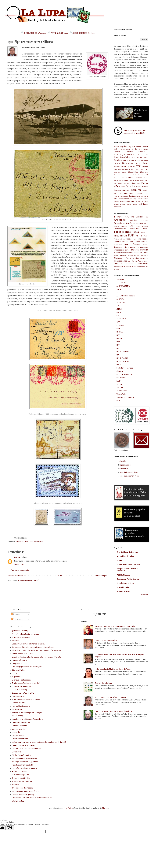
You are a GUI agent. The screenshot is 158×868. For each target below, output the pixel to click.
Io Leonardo (17, 709)
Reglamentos (143, 261)
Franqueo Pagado (122, 245)
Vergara (117, 204)
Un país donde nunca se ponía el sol (26, 791)
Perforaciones (129, 258)
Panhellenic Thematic (125, 368)
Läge (124, 172)
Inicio (60, 576)
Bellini (116, 149)
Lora (147, 170)
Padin (139, 183)
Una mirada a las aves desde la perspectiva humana (32, 798)
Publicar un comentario (20, 570)
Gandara (118, 160)
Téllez (122, 202)
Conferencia (132, 223)
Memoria (137, 253)
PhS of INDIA (121, 378)
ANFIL (127, 217)
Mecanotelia (128, 253)
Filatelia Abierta (120, 239)
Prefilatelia (144, 258)
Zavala (146, 204)
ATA (147, 217)
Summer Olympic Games (22, 775)
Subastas (128, 267)
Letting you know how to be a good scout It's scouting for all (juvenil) (39, 742)
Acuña (116, 147)
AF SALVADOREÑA (123, 286)
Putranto (139, 187)
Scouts (117, 264)
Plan (137, 258)
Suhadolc (141, 199)
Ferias (146, 236)
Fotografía (145, 242)
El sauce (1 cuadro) (19, 690)
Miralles (139, 178)
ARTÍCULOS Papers (59, 33)
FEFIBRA (120, 332)
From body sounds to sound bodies (26, 700)
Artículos (20, 542)
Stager (135, 199)
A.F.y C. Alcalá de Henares (127, 552)
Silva (116, 199)
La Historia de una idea (21, 723)
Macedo (117, 175)
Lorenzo (117, 172)
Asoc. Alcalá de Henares (126, 296)
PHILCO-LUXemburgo (125, 375)
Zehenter (117, 207)
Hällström (125, 167)
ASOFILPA (140, 217)
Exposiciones (122, 232)
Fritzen (140, 158)
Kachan (125, 170)
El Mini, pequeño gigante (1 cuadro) (26, 683)
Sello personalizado (129, 264)
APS (133, 217)
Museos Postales (133, 256)
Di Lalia (146, 155)
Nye (115, 183)
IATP (137, 247)
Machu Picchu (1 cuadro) (22, 755)
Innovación (144, 247)
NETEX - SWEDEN (123, 361)
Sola (131, 199)
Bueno (125, 152)
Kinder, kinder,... (18, 716)
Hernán (138, 163)
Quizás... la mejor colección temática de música (113, 711)
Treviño (116, 202)
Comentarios (17, 619)
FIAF (131, 236)
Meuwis (117, 178)
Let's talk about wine (20, 739)
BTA (118, 316)
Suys (147, 199)
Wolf (141, 204)
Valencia (134, 201)
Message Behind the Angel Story (25, 762)
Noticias (118, 258)
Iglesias (132, 167)
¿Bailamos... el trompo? (21, 631)
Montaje (123, 255)
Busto (129, 152)
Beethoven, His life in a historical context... (28, 644)
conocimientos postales (129, 472)
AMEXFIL (120, 289)
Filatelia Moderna (134, 239)
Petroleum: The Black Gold (22, 765)
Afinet (119, 560)
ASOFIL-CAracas (123, 575)
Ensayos (145, 226)
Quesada (118, 190)
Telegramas (141, 267)
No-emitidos (145, 256)
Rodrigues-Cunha (127, 193)
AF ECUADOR (122, 283)
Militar (116, 256)
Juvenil (128, 250)
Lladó (142, 170)
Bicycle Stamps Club (125, 583)
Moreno (125, 180)
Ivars (138, 166)
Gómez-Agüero (127, 163)
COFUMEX (145, 220)
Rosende (117, 196)
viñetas (116, 269)
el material (124, 469)
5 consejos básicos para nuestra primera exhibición (115, 626)
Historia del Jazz (18, 703)
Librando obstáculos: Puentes (24, 746)
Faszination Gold (19, 696)
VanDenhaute (143, 202)
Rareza (135, 261)
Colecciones (120, 223)
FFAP (118, 342)
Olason (120, 183)
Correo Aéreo (28, 542)
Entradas (16, 614)
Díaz (116, 157)
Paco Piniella (68, 808)
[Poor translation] (10, 828)
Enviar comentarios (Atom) (29, 580)
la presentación (126, 465)
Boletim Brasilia (124, 592)
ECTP (131, 226)
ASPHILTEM (121, 303)
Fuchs (146, 158)
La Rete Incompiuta (19, 726)
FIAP (137, 236)
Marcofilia (135, 250)
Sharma (146, 196)
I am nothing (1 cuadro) (21, 706)
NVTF (119, 365)
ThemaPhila (121, 394)
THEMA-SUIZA (122, 391)
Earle (134, 158)
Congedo (123, 155)
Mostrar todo (144, 595)
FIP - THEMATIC (122, 358)
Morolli (132, 180)
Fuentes (136, 244)
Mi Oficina (127, 178)
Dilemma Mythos (19, 670)
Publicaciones (120, 261)
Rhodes (146, 190)
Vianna (123, 204)
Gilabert (138, 161)
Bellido (146, 147)
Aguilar (124, 146)
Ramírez (136, 190)
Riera (116, 193)
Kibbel (131, 170)
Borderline (133, 220)
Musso (142, 181)
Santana (132, 196)
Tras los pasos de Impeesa (22, 788)
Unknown (18, 557)
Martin (140, 175)
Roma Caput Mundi (20, 772)
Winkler (135, 204)
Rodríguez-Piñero (142, 193)
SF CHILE (120, 384)
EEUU (138, 226)
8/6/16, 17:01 (19, 565)
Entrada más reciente (16, 576)
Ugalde (127, 202)
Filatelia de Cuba (123, 352)
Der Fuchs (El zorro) (20, 660)
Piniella (130, 186)
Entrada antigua (101, 576)
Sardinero (140, 196)
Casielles (117, 155)
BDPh (119, 312)
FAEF (118, 329)
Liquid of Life (17, 752)
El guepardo (17, 677)
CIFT (118, 322)
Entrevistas (135, 229)
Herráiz (146, 163)
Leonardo (16, 732)
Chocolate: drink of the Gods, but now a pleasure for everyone (37, 650)
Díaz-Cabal (125, 157)
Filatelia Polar (128, 242)
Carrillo (140, 152)
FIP (141, 236)
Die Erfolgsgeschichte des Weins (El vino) (28, 667)
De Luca (135, 155)
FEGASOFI (145, 232)
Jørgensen (117, 170)
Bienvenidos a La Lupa (104, 683)
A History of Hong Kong (21, 637)
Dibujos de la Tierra (20, 664)
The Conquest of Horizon (22, 781)
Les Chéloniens (18, 736)
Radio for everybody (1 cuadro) (24, 768)
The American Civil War (21, 778)
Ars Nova (16, 641)
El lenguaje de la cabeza (21, 680)
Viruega (129, 204)
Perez (123, 187)
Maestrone (124, 175)
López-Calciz (38, 542)
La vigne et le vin (18, 729)
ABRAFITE (120, 280)
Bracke (135, 149)
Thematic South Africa (125, 397)
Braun (116, 152)
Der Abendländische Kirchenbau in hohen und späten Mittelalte (36, 657)
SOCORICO (121, 388)
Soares (127, 199)
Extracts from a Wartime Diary (24, 693)
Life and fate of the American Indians (27, 749)
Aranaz (139, 147)
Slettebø (121, 199)
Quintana (126, 190)
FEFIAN (136, 232)
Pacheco (133, 183)
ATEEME (119, 309)
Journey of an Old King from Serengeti (27, 713)
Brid (121, 152)
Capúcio (135, 152)
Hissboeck (117, 167)
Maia (130, 175)
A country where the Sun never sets (26, 634)
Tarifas (134, 267)
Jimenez (145, 167)
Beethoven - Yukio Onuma (128, 579)
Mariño (135, 175)
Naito (147, 181)
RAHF (130, 261)
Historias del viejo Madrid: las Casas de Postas (113, 669)
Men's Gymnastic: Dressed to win (25, 759)
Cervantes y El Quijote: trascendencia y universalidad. (33, 647)
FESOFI (123, 236)
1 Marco (118, 217)
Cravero (129, 155)
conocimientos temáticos (129, 476)
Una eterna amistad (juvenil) (23, 795)
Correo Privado (120, 226)
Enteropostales (120, 229)
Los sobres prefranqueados (106, 640)
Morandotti (118, 181)
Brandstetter (144, 149)
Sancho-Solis (124, 196)
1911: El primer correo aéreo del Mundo (111, 697)
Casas (146, 152)
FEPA (116, 236)
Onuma (126, 183)
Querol (146, 187)
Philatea (120, 371)
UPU (147, 267)
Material (144, 250)
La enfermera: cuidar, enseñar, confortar (28, 719)
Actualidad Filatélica (126, 556)
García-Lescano (128, 161)
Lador (137, 170)
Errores (146, 229)
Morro (137, 180)
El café (15, 673)
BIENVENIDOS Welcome (35, 33)
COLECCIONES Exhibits (84, 33)
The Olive (16, 785)
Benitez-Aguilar (125, 149)
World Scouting (18, 801)
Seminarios (143, 264)
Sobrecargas (119, 267)
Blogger (105, 808)
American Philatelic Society (128, 565)
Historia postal (129, 247)
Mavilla (146, 175)
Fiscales (137, 242)
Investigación (119, 250)
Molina (146, 178)
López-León (144, 172)
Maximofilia (118, 253)
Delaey (140, 155)
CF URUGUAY (121, 319)
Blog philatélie (123, 587)
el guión (123, 461)
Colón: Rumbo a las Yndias (22, 654)
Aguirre (132, 147)
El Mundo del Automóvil (21, 686)
